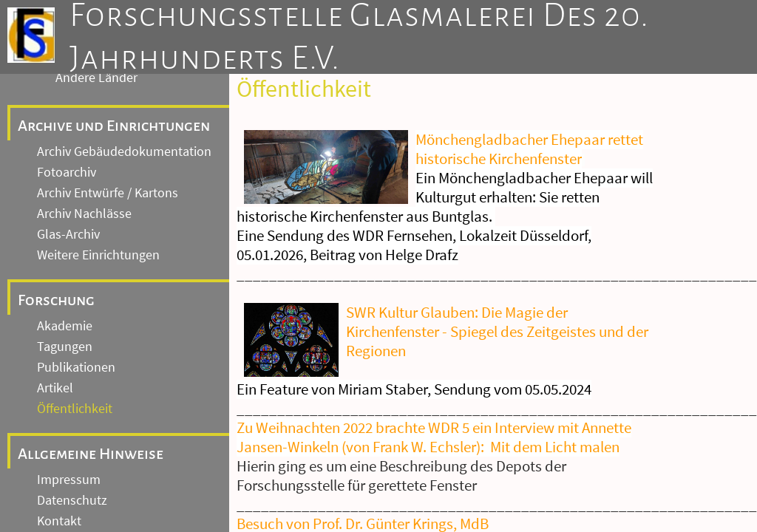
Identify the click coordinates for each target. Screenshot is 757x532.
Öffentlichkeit (75, 409)
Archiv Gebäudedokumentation (124, 151)
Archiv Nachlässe (84, 214)
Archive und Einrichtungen (114, 126)
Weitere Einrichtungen (98, 255)
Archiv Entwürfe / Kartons (108, 193)
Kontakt (59, 521)
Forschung (56, 300)
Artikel (55, 388)
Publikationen (76, 367)
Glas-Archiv (68, 234)
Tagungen (65, 347)
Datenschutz (72, 500)
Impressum (69, 480)
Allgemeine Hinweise (91, 454)
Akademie (65, 326)
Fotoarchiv (67, 172)
